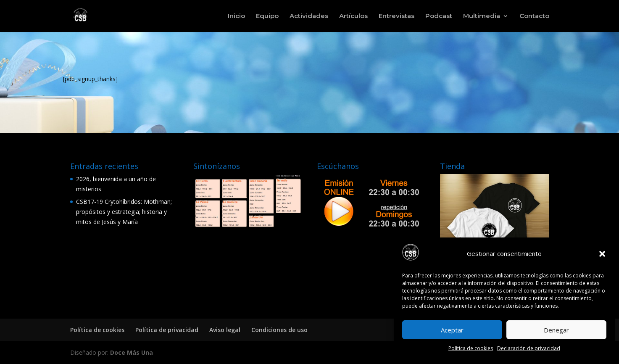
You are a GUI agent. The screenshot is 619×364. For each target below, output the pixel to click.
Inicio (236, 16)
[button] (602, 254)
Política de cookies (471, 348)
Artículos (353, 16)
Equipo (267, 16)
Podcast (439, 16)
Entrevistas (396, 16)
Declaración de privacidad (529, 348)
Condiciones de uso (279, 330)
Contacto (534, 16)
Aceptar (452, 330)
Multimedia (482, 16)
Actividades (309, 16)
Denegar (556, 330)
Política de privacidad (167, 330)
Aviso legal (225, 330)
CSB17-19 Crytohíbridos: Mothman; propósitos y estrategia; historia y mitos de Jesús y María (124, 212)
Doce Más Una (132, 352)
